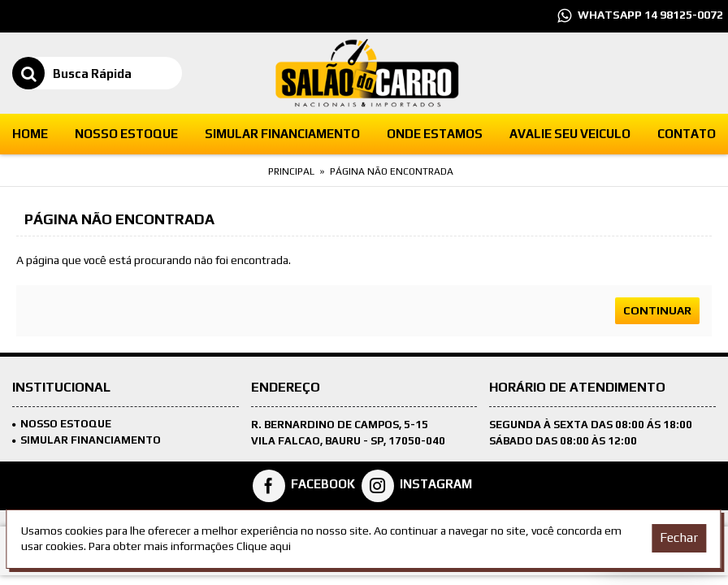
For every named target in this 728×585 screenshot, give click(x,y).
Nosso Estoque (62, 424)
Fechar (679, 537)
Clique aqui (264, 546)
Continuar (657, 310)
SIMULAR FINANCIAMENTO (87, 440)
